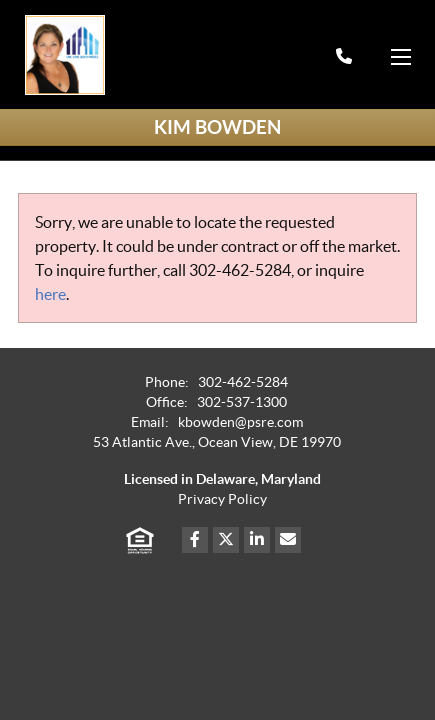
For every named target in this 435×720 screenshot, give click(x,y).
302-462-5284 (240, 270)
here (50, 294)
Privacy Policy (222, 499)
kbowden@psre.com (240, 422)
